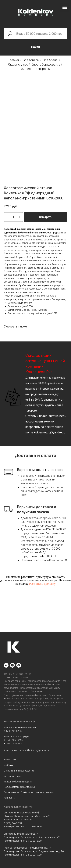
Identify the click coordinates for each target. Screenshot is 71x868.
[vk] (6, 665)
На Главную (10, 765)
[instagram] (12, 665)
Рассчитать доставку (42, 584)
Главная (14, 60)
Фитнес (26, 69)
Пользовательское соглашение (20, 787)
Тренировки (42, 69)
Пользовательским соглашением (36, 688)
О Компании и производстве (19, 771)
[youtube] (19, 665)
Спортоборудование (46, 64)
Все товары (31, 60)
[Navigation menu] (65, 7)
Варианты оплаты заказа (40, 470)
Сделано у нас (18, 64)
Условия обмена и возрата (18, 782)
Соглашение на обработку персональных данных (29, 792)
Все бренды (51, 60)
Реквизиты (9, 798)
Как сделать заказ (13, 776)
